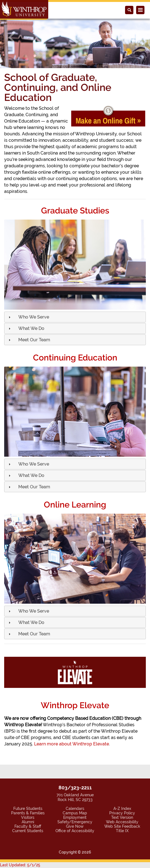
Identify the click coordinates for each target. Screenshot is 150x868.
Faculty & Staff (28, 826)
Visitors (28, 817)
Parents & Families (28, 813)
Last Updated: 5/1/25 (20, 865)
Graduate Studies (75, 211)
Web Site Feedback (122, 826)
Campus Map (75, 813)
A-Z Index (122, 809)
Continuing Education (75, 358)
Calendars (75, 809)
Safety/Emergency (75, 822)
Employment (75, 817)
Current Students (28, 831)
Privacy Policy (122, 813)
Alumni (28, 822)
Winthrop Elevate (75, 705)
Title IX (122, 831)
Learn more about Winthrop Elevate (72, 744)
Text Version (122, 817)
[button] (11, 38)
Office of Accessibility (75, 831)
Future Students (28, 809)
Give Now (75, 826)
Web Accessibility (122, 822)
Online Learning (75, 505)
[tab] (75, 317)
